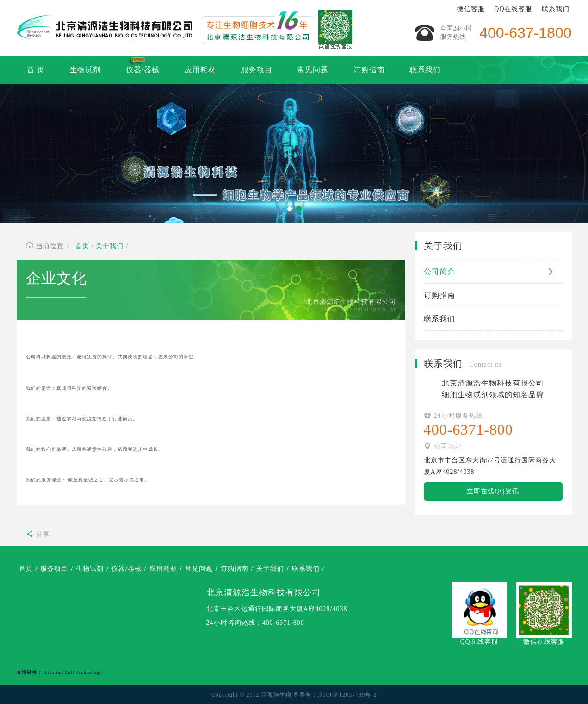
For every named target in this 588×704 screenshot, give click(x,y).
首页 (82, 246)
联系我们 (556, 9)
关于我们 (110, 246)
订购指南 (369, 70)
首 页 (36, 70)
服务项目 (257, 70)
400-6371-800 (283, 623)
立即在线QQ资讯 (493, 491)
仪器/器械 (143, 70)
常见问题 (313, 70)
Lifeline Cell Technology (74, 672)
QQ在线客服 (513, 9)
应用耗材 (200, 70)
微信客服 (471, 9)
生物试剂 (85, 70)
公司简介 (493, 272)
